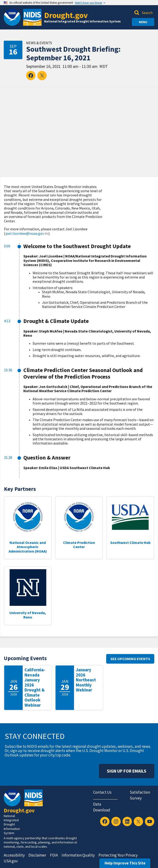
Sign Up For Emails (127, 771)
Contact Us (102, 792)
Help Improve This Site (125, 863)
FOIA (54, 855)
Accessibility (14, 855)
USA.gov (11, 861)
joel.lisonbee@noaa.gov (27, 233)
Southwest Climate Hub (130, 542)
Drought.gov (66, 15)
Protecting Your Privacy (118, 855)
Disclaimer (37, 855)
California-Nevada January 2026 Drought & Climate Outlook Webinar (35, 687)
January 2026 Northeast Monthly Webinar (86, 680)
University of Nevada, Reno (28, 615)
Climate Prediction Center (79, 545)
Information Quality (78, 855)
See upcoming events (130, 659)
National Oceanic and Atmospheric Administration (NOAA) (28, 547)
